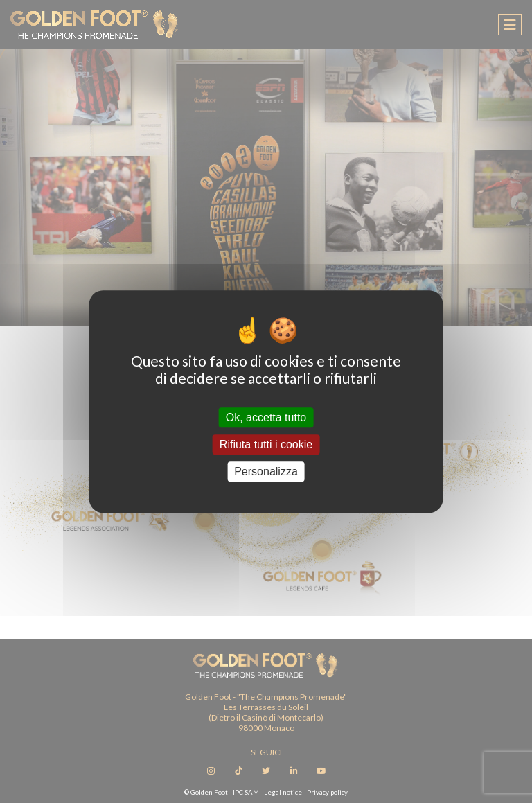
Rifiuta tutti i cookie (266, 444)
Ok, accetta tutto (266, 417)
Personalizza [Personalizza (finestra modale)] (266, 471)
